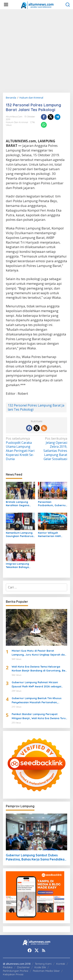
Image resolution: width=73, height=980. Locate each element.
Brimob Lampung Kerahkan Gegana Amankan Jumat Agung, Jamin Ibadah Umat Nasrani (20, 504)
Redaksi (8, 967)
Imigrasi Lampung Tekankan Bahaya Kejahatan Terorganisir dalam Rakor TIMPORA (18, 565)
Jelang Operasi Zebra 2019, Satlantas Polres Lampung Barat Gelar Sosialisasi (52, 449)
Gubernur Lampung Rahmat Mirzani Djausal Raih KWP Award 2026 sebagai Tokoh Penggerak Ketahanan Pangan (36, 685)
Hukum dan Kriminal (17, 122)
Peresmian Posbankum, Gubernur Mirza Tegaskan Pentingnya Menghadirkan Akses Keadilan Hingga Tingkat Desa (52, 504)
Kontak (61, 964)
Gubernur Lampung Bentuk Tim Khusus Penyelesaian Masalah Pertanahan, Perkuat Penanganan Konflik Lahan (37, 701)
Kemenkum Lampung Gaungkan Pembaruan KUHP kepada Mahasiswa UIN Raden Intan (20, 534)
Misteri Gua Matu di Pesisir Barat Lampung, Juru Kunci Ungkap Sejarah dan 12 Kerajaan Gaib (39, 653)
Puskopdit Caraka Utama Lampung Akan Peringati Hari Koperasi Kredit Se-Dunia (21, 449)
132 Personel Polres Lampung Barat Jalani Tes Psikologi (36, 407)
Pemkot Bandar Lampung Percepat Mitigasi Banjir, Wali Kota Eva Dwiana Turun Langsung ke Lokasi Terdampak (39, 716)
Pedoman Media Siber (46, 971)
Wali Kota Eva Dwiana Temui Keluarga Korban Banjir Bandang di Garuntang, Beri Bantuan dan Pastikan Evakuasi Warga (39, 669)
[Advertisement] (36, 51)
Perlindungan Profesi (16, 971)
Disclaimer (23, 967)
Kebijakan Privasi (13, 974)
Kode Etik (40, 967)
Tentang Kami (43, 964)
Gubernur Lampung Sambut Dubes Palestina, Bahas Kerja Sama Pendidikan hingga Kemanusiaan (36, 857)
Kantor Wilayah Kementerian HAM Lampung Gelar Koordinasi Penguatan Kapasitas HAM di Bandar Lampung (52, 534)
